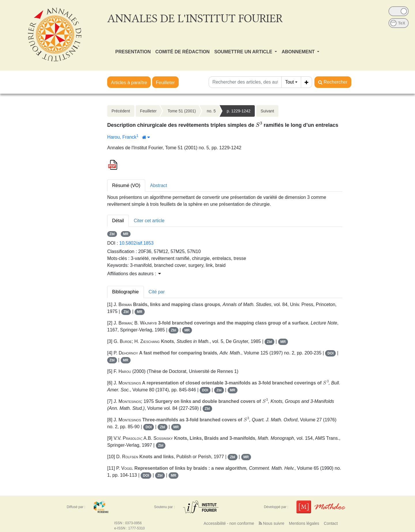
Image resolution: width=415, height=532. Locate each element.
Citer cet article (149, 221)
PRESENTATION (133, 52)
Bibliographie (126, 292)
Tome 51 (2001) (182, 111)
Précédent (121, 111)
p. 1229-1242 (239, 111)
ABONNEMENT (299, 52)
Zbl (112, 234)
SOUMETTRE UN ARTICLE (244, 52)
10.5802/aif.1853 (136, 243)
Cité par (157, 292)
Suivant (267, 111)
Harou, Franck (122, 137)
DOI (330, 353)
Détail (118, 221)
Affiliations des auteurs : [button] (134, 274)
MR (126, 234)
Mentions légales (304, 523)
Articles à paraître (129, 83)
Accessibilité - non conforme (229, 523)
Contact (331, 523)
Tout (289, 82)
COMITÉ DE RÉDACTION (182, 52)
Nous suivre (272, 523)
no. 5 (211, 111)
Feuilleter (165, 83)
